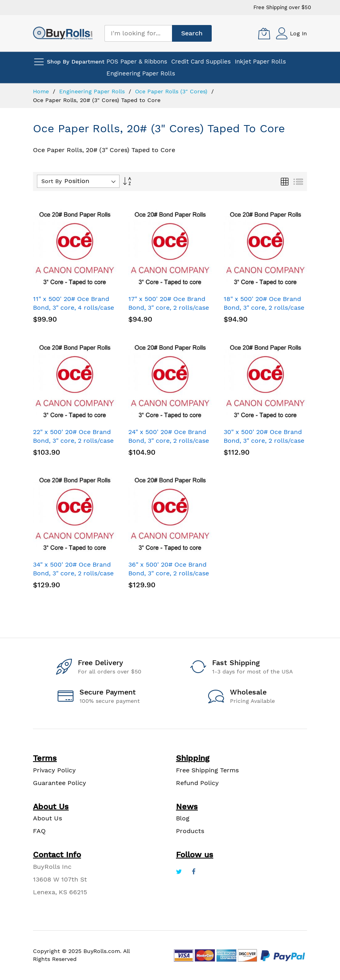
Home (42, 91)
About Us (47, 818)
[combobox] (138, 33)
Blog (183, 818)
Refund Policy (197, 783)
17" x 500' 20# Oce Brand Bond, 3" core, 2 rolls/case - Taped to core (169, 308)
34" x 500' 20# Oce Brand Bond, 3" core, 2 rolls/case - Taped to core (73, 573)
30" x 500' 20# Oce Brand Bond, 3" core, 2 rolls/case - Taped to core (264, 441)
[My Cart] (264, 33)
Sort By (51, 181)
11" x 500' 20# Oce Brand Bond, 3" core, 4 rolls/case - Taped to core (73, 308)
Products (190, 831)
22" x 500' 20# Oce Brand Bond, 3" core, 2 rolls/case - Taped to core (73, 441)
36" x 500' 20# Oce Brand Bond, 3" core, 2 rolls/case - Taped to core (169, 573)
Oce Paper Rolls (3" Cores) (172, 91)
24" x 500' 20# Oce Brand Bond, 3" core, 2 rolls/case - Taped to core (169, 441)
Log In (298, 33)
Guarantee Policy (60, 783)
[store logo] (63, 33)
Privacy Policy (54, 770)
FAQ (39, 831)
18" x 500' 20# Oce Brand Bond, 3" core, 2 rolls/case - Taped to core (264, 308)
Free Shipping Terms (207, 770)
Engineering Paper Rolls (93, 91)
